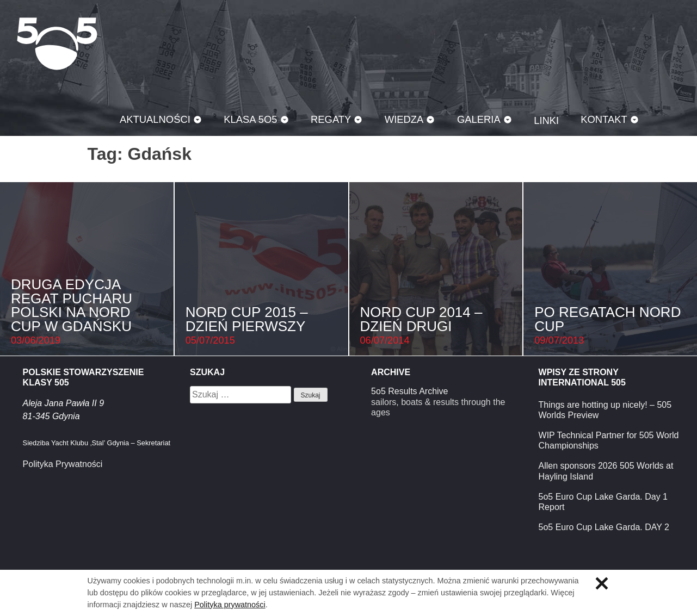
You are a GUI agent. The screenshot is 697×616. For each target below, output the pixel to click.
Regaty (331, 119)
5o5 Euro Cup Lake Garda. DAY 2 (604, 527)
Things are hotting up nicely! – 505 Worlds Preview (605, 410)
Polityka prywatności (230, 605)
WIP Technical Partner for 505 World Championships (609, 440)
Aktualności (155, 119)
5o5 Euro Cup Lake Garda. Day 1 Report (603, 502)
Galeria (479, 119)
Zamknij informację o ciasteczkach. (602, 583)
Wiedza (404, 119)
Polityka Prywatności (63, 464)
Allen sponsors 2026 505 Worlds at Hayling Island (606, 471)
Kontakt (604, 119)
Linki (546, 120)
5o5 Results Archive (409, 391)
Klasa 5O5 (57, 43)
